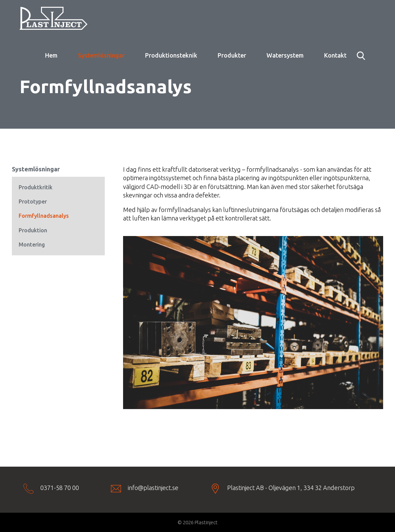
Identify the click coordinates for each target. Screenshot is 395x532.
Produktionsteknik (171, 55)
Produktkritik (36, 187)
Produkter (232, 55)
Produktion (33, 230)
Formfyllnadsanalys (44, 216)
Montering (32, 244)
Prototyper (33, 201)
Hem (51, 55)
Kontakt (335, 55)
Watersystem (285, 55)
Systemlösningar (101, 55)
